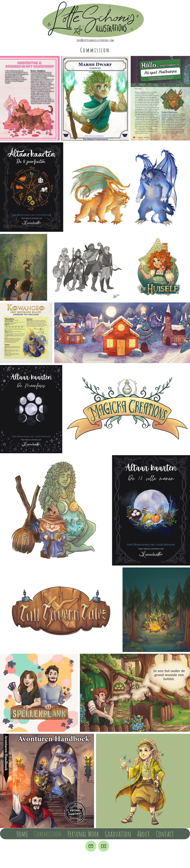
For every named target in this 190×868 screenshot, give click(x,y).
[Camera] (104, 846)
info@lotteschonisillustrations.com (95, 40)
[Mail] (91, 846)
